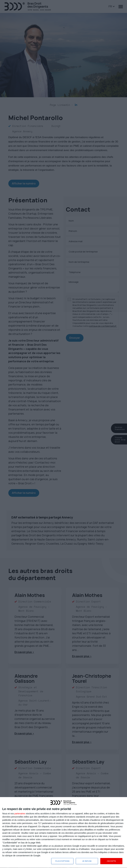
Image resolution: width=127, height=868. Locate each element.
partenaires (20, 814)
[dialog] (63, 833)
